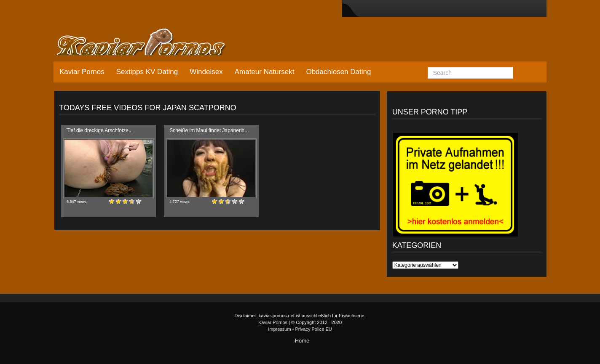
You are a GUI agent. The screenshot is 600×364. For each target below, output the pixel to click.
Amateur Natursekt (265, 72)
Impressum (279, 329)
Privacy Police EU (313, 329)
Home (302, 341)
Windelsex (206, 72)
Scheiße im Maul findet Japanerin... (209, 130)
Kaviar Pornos (82, 72)
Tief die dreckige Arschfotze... (100, 130)
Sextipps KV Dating (147, 72)
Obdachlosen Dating (338, 72)
